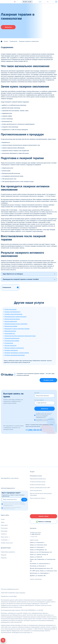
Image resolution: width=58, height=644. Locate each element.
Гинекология (7, 287)
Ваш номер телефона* (39, 400)
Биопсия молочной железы (12, 319)
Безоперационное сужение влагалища (16, 317)
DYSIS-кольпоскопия (11, 309)
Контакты (33, 528)
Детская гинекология (11, 346)
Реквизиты (4, 558)
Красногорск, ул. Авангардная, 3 (40, 573)
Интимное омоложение (11, 350)
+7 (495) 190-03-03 (34, 430)
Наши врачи (4, 525)
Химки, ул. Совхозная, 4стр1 (38, 545)
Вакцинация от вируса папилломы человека (17, 329)
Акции (3, 522)
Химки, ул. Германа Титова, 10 (39, 555)
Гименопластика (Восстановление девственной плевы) (20, 336)
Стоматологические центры (38, 482)
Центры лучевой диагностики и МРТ (40, 488)
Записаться (8, 27)
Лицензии (4, 555)
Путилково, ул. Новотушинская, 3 (40, 564)
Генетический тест (10, 333)
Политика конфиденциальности (10, 589)
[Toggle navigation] (56, 2)
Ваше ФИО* (37, 393)
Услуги (32, 472)
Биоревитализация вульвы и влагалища (16, 324)
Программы (4, 531)
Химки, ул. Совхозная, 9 (37, 542)
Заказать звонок (43, 516)
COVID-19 (4, 534)
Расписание (4, 528)
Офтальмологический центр (38, 479)
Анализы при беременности (13, 312)
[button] (18, 287)
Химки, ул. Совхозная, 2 (37, 547)
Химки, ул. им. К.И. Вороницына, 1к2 (41, 552)
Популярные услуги (36, 476)
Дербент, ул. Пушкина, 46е (38, 576)
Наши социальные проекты (38, 498)
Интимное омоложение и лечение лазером (17, 353)
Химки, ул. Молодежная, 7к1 (38, 550)
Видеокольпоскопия (10, 331)
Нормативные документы (8, 552)
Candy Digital (13, 596)
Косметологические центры (38, 485)
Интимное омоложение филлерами (15, 355)
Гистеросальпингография (12, 341)
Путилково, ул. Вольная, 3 (38, 566)
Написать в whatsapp (44, 522)
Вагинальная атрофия (11, 326)
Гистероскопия (9, 343)
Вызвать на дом (27, 2)
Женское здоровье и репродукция (14, 348)
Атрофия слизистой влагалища (14, 314)
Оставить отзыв (48, 380)
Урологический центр (36, 491)
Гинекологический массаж (12, 338)
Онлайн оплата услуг (7, 543)
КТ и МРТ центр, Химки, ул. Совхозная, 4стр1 (43, 571)
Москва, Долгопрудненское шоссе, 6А (41, 568)
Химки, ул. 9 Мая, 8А (36, 557)
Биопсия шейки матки (11, 321)
